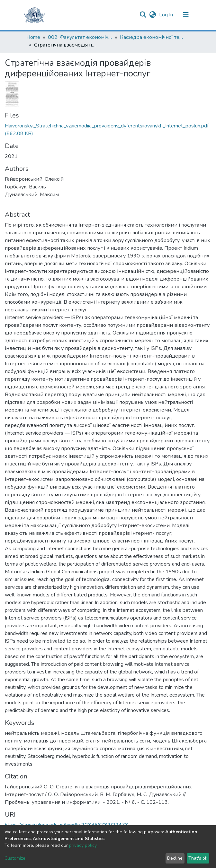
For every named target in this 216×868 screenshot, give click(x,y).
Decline (175, 858)
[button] (153, 15)
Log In (167, 15)
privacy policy (83, 845)
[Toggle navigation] (186, 15)
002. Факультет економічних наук (80, 37)
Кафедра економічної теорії (152, 37)
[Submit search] (143, 15)
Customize (15, 858)
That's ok (198, 858)
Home (33, 37)
